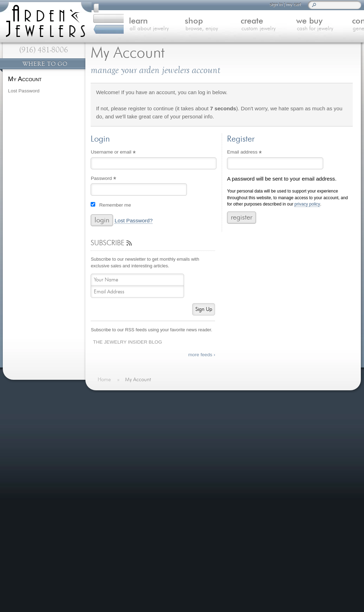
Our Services (118, 473)
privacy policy (307, 204)
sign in (270, 4)
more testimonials (43, 431)
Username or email (123, 153)
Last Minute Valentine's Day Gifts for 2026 (262, 413)
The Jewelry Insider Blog (128, 342)
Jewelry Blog (118, 465)
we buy (281, 25)
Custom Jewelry (122, 439)
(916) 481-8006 (44, 50)
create (228, 25)
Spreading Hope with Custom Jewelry (256, 449)
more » (267, 438)
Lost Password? (134, 221)
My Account (25, 79)
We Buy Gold (119, 448)
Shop (109, 431)
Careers (112, 491)
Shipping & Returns (126, 482)
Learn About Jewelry (127, 422)
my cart (288, 4)
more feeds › (202, 355)
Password (113, 179)
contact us (335, 25)
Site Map (113, 499)
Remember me (115, 205)
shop (175, 25)
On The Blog (218, 399)
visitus (181, 546)
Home (110, 414)
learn (122, 25)
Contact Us (116, 457)
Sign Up (204, 309)
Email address (254, 153)
